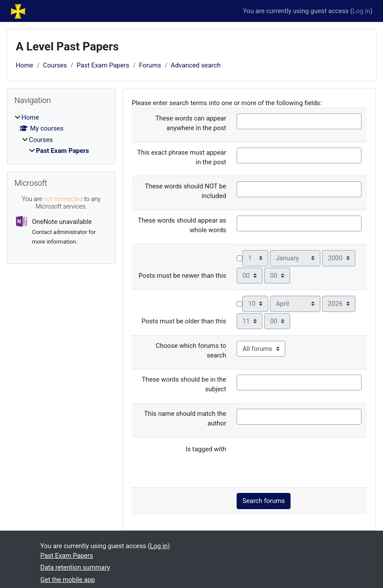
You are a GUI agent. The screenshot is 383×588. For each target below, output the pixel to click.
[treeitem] (61, 134)
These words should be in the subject (184, 384)
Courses (55, 65)
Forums (150, 65)
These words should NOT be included (186, 191)
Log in (362, 11)
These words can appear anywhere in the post (191, 123)
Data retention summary (75, 567)
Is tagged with (206, 449)
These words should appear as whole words (182, 225)
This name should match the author (185, 418)
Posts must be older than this (184, 321)
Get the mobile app (67, 580)
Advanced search (196, 65)
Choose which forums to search (191, 351)
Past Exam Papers (103, 65)
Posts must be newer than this (182, 276)
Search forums (264, 501)
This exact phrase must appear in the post (182, 157)
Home (25, 65)
